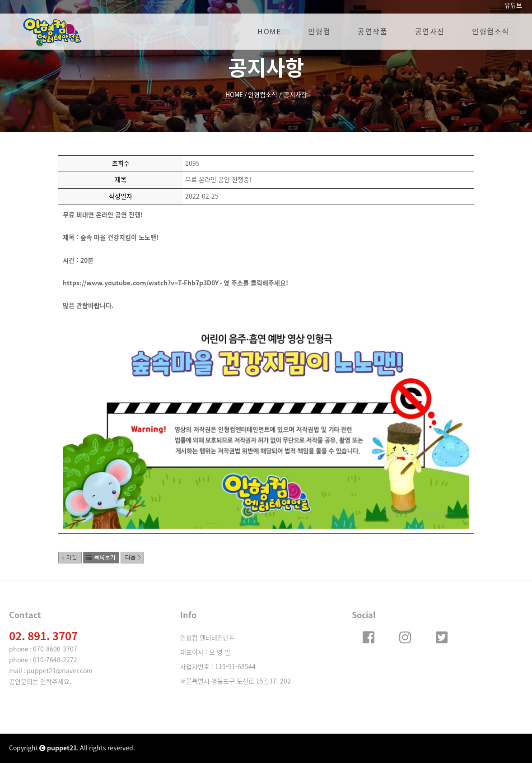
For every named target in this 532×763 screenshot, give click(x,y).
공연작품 (373, 32)
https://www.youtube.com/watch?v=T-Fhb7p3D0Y (141, 283)
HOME (269, 32)
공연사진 (430, 32)
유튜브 (513, 5)
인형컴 (319, 32)
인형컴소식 (491, 32)
